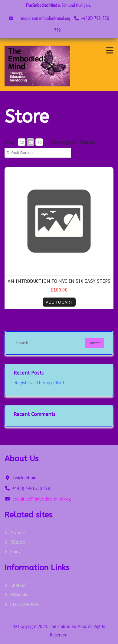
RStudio (18, 542)
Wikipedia (19, 595)
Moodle (18, 532)
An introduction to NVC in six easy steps (59, 281)
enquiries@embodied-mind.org (45, 18)
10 (22, 142)
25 (31, 142)
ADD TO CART (59, 302)
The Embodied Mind (41, 5)
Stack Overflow (25, 604)
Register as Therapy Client (39, 383)
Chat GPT (19, 585)
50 (39, 142)
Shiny (15, 551)
